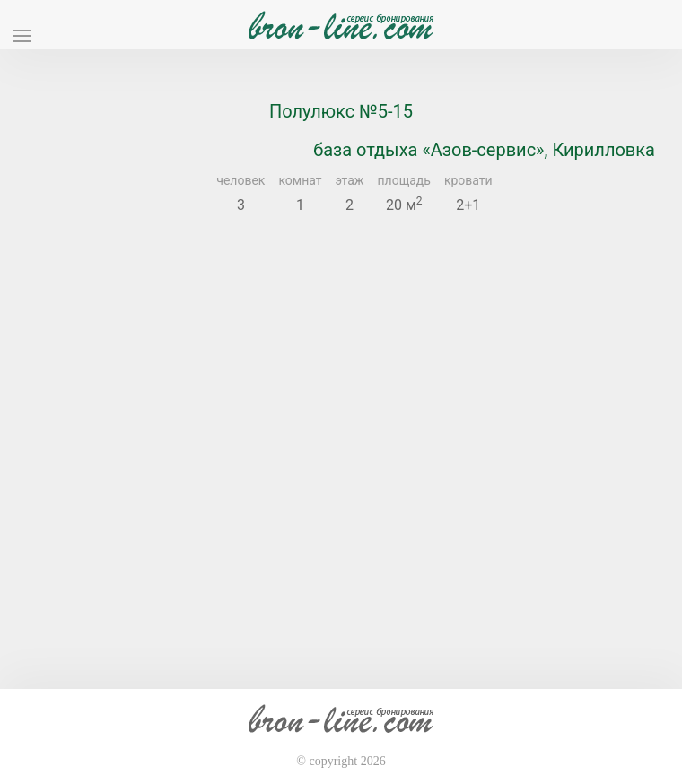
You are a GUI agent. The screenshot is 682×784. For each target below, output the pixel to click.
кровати (468, 180)
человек (240, 180)
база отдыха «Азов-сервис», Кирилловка (484, 150)
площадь (404, 180)
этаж (350, 180)
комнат (300, 180)
